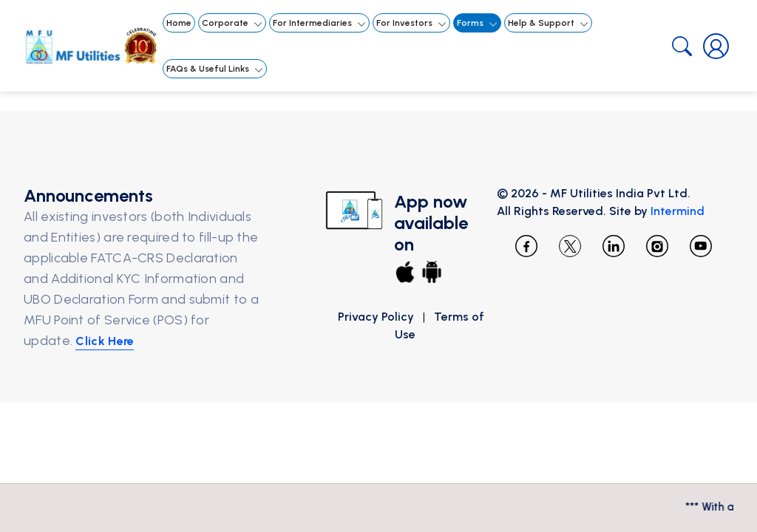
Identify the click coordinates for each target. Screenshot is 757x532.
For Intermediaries (320, 23)
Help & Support (549, 23)
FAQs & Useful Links (215, 69)
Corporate (233, 23)
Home (179, 23)
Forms (478, 23)
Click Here (127, 362)
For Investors (412, 23)
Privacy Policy (376, 317)
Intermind (706, 211)
